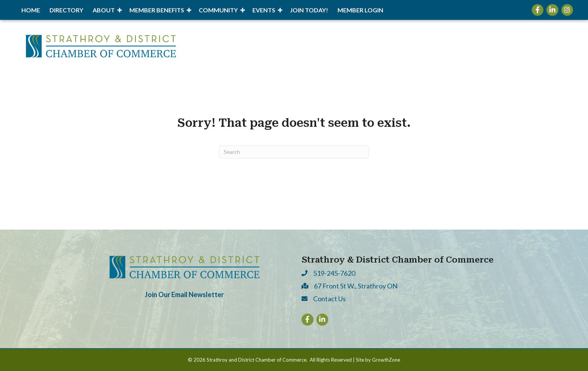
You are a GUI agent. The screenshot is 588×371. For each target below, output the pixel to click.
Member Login (360, 10)
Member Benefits (157, 10)
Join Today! (309, 10)
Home (31, 10)
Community (218, 10)
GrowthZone (386, 360)
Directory (66, 10)
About (104, 10)
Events (264, 10)
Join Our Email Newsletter (184, 294)
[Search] (294, 152)
